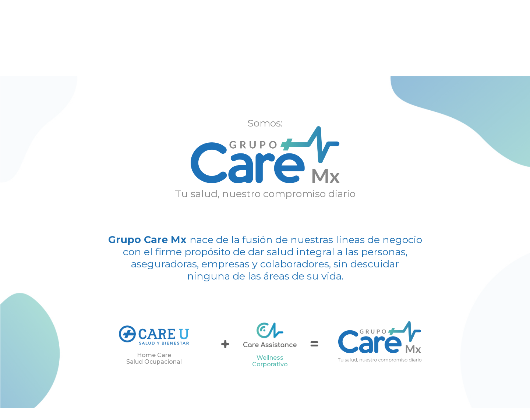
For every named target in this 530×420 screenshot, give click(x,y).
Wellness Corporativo (270, 361)
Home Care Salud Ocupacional (154, 358)
